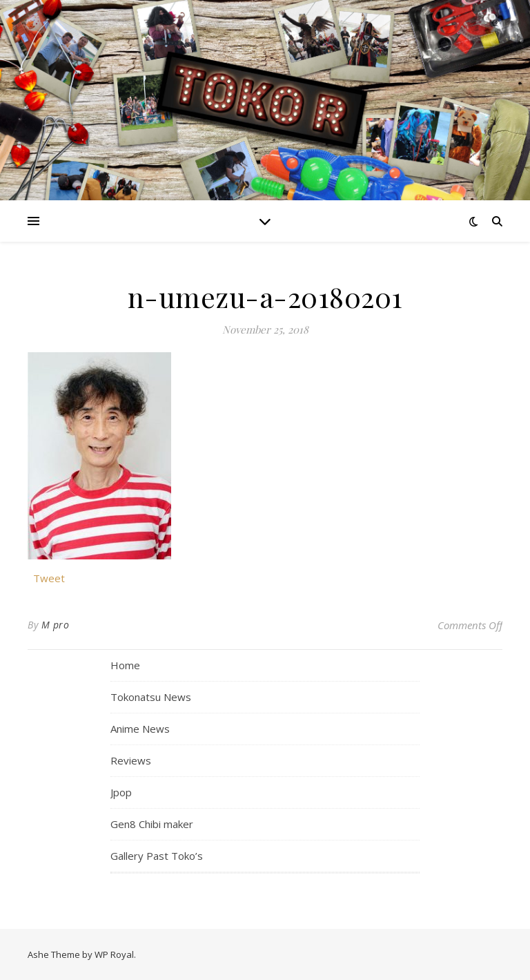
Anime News (140, 729)
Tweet (49, 577)
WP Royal (114, 954)
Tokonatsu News (151, 697)
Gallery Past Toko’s (157, 856)
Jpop (121, 792)
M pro (56, 625)
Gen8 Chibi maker (152, 824)
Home (125, 665)
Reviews (131, 760)
